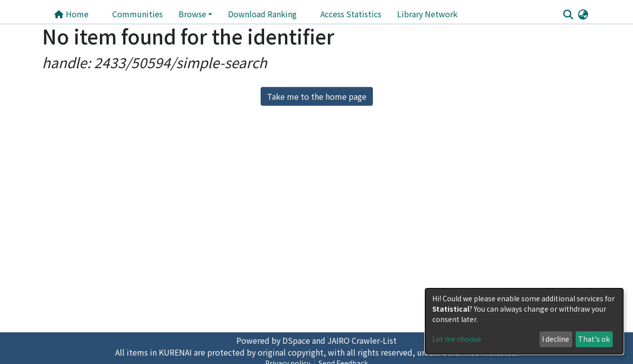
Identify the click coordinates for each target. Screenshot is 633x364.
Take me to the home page (317, 96)
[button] (583, 14)
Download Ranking (262, 14)
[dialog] (524, 321)
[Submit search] (568, 14)
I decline (556, 339)
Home (71, 14)
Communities (137, 14)
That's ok (594, 339)
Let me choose (457, 339)
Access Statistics (351, 14)
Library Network (427, 14)
